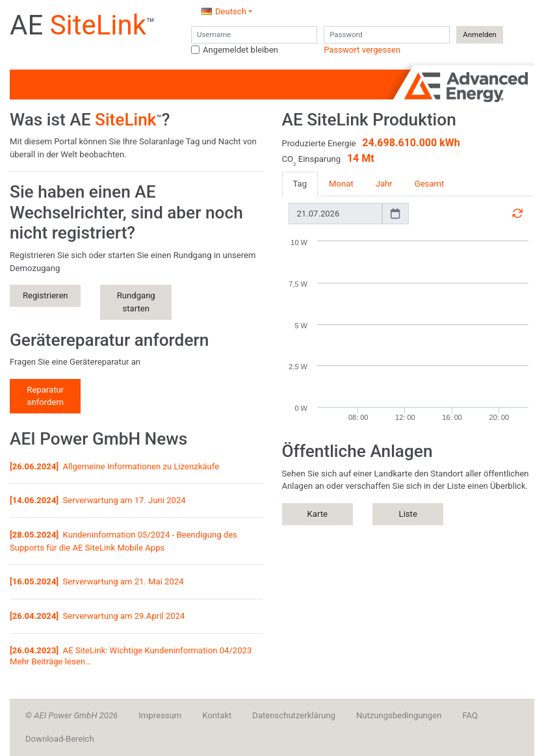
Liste (408, 514)
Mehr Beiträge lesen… (50, 661)
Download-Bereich (60, 739)
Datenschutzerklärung (294, 715)
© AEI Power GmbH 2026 (71, 715)
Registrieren (45, 295)
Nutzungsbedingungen (399, 715)
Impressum (160, 715)
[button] (227, 12)
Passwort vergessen (362, 50)
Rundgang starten (136, 302)
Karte (317, 514)
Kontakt (217, 715)
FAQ (470, 715)
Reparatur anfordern (45, 396)
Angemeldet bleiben (240, 50)
